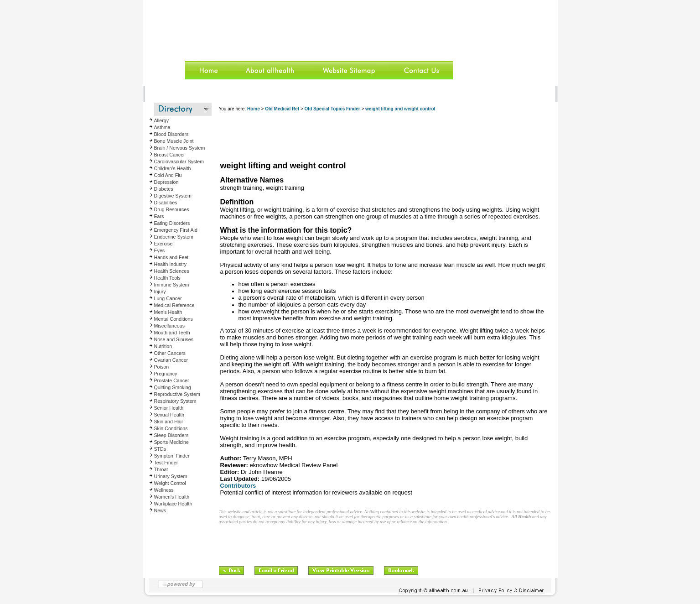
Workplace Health (173, 504)
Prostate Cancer (172, 380)
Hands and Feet (171, 257)
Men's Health (168, 312)
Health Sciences (172, 271)
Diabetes (164, 189)
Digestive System (173, 196)
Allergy (162, 120)
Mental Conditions (174, 319)
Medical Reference (174, 305)
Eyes (160, 250)
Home (254, 109)
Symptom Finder (172, 456)
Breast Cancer (170, 155)
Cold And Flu (168, 175)
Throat (161, 469)
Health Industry (171, 264)
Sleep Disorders (171, 435)
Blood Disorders (171, 134)
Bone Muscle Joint (174, 141)
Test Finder (166, 463)
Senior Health (169, 408)
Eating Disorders (172, 223)
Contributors (238, 486)
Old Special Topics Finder (332, 109)
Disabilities (166, 203)
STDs (160, 449)
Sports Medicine (171, 442)
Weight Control (170, 483)
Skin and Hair (169, 422)
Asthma (162, 127)
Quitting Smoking (173, 387)
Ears (159, 216)
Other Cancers (170, 353)
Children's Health (173, 168)
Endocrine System (174, 237)
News (160, 510)
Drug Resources (172, 209)
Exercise (163, 244)
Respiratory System (175, 401)
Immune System (172, 285)
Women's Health (172, 497)
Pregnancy (166, 374)
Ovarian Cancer (171, 360)
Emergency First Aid (176, 230)
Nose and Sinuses (174, 339)
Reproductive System (177, 394)
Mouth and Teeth (172, 333)
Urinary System (171, 476)
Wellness (164, 490)
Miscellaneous (170, 326)
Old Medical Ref (282, 109)
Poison (162, 367)
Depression (166, 182)
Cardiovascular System (179, 161)
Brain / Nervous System (180, 148)
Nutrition (163, 346)
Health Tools (167, 278)
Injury (160, 292)
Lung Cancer (168, 298)
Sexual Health (169, 415)
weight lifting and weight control (400, 109)
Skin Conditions (171, 428)
